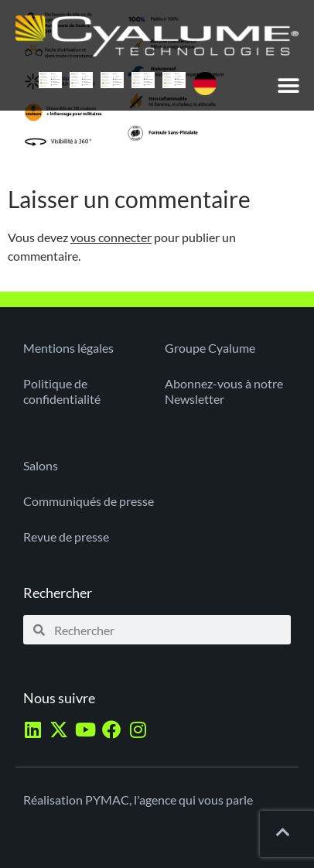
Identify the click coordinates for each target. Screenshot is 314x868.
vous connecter (111, 237)
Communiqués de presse (89, 501)
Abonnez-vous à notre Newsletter (224, 391)
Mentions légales (68, 348)
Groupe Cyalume (210, 348)
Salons (41, 465)
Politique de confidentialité (62, 391)
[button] (289, 85)
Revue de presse (66, 537)
